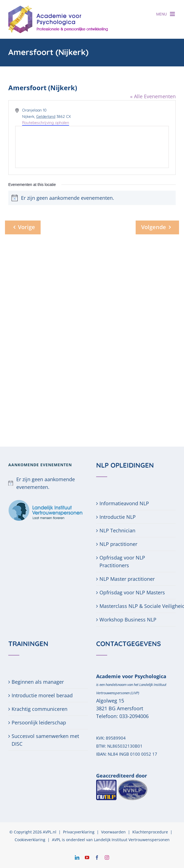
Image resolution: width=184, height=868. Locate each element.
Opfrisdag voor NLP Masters (132, 592)
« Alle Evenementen (153, 96)
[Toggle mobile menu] (173, 14)
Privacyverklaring (79, 832)
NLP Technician (117, 530)
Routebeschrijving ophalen (46, 123)
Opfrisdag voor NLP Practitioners (122, 561)
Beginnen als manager (38, 682)
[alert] (48, 483)
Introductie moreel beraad (42, 695)
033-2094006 (134, 716)
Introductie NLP (118, 517)
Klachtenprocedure (150, 832)
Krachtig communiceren (40, 709)
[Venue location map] (92, 147)
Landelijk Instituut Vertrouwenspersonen (132, 840)
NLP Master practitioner (127, 579)
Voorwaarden (113, 832)
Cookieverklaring (30, 840)
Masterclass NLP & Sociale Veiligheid (136, 606)
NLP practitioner (118, 544)
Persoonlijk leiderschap (39, 722)
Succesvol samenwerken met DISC (45, 740)
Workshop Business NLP (128, 620)
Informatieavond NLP (124, 503)
